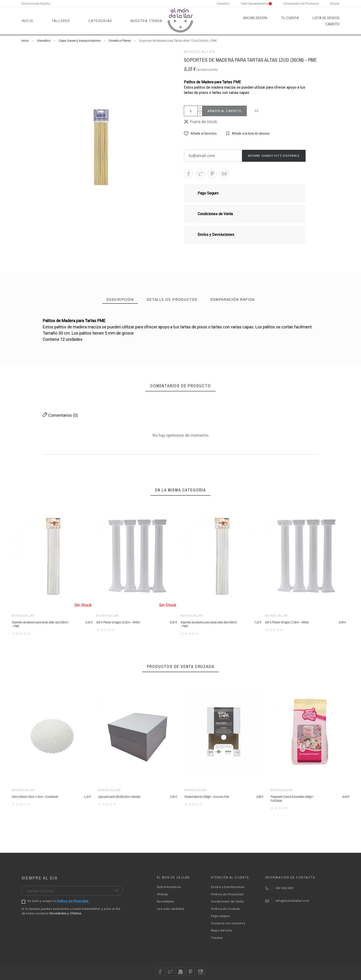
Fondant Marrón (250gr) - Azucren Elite (206, 797)
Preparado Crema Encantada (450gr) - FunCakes (292, 799)
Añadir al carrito (225, 111)
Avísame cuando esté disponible (274, 156)
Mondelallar (200, 52)
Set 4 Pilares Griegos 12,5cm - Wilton (118, 622)
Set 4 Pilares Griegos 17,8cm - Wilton (287, 622)
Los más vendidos (171, 909)
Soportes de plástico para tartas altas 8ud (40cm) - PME (209, 624)
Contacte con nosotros (228, 923)
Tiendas (217, 938)
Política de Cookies (225, 909)
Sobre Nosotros (169, 887)
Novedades (165, 901)
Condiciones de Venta (227, 901)
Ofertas (162, 894)
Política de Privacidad (227, 894)
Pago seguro (220, 916)
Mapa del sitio (222, 930)
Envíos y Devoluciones (228, 887)
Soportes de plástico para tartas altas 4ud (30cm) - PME (40, 624)
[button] (257, 111)
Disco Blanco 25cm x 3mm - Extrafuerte (35, 797)
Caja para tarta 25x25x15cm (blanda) (119, 797)
